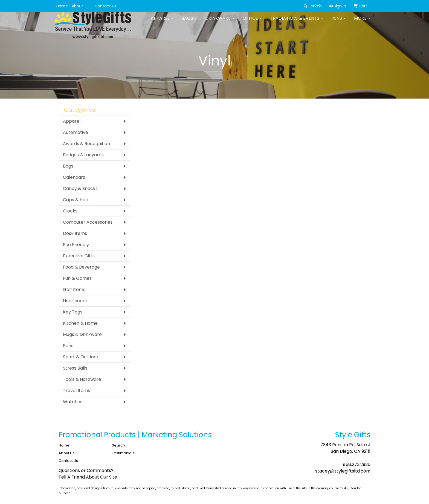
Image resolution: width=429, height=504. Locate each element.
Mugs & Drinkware (82, 334)
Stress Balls (75, 368)
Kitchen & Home (80, 323)
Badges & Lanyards (83, 155)
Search (118, 445)
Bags (189, 22)
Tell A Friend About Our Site (88, 477)
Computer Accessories (88, 222)
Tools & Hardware (82, 379)
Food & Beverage (81, 267)
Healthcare (75, 301)
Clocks (70, 211)
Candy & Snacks (80, 188)
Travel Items (76, 391)
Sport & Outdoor (81, 357)
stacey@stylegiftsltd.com (343, 471)
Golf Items (74, 290)
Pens (339, 22)
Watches (73, 402)
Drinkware (220, 22)
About (77, 6)
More (362, 22)
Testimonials (123, 453)
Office (252, 22)
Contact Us (105, 6)
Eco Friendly (76, 245)
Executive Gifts (79, 256)
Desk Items (75, 233)
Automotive (76, 132)
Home (62, 6)
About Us (66, 453)
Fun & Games (77, 278)
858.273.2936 (357, 464)
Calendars (74, 177)
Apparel (162, 22)
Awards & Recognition (86, 144)
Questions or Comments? (86, 470)
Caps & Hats (76, 200)
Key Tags (73, 312)
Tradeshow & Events (297, 22)
